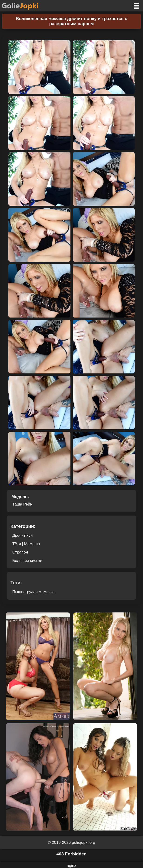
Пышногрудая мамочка (33, 592)
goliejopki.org (83, 842)
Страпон (20, 552)
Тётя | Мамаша (26, 544)
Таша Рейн (22, 504)
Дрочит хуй (22, 535)
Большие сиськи (27, 561)
